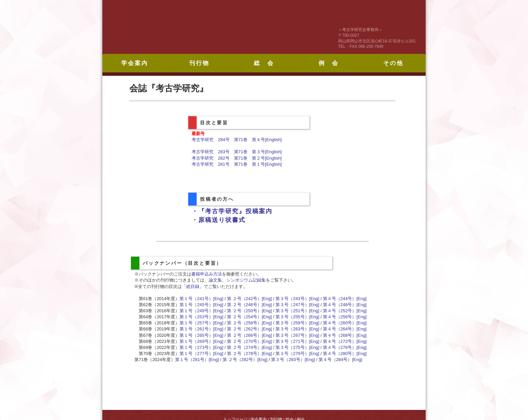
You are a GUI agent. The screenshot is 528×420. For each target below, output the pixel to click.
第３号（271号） (292, 341)
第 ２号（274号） (244, 347)
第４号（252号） (340, 311)
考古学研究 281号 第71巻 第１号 (228, 164)
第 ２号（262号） (244, 329)
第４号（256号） (340, 317)
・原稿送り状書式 (219, 220)
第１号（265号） (196, 335)
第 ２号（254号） (244, 317)
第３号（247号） (292, 305)
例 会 (329, 63)
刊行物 (199, 63)
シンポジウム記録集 (246, 280)
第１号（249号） (196, 311)
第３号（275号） (292, 347)
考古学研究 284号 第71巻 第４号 (228, 140)
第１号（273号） (196, 347)
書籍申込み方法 (207, 274)
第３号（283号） (288, 360)
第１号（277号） (196, 353)
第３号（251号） (292, 311)
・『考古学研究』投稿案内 (232, 211)
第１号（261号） (196, 329)
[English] (273, 140)
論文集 (215, 280)
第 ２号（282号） (240, 360)
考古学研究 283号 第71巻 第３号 (228, 152)
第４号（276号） (340, 347)
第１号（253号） (196, 317)
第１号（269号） (196, 341)
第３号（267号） (292, 335)
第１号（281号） (192, 360)
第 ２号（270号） (244, 341)
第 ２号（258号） (244, 323)
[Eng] (218, 299)
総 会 (264, 63)
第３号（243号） (292, 299)
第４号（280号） (340, 353)
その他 (393, 63)
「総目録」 (193, 286)
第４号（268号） (340, 335)
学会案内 (135, 63)
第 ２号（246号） (244, 305)
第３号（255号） (292, 317)
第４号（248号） (340, 305)
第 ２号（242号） (244, 299)
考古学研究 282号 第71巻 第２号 (228, 158)
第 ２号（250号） (244, 311)
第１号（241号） (196, 299)
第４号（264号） (340, 329)
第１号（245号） (196, 305)
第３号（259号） (292, 323)
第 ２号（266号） (244, 335)
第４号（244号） (340, 299)
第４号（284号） (335, 360)
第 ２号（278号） (244, 353)
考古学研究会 (195, 27)
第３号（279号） (292, 353)
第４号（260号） (340, 323)
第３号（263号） (292, 329)
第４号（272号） (340, 341)
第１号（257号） (196, 323)
